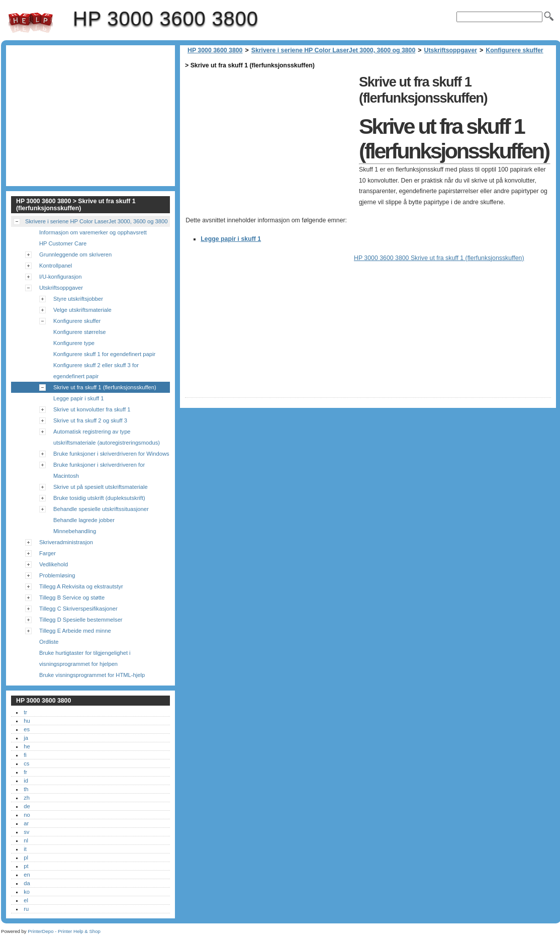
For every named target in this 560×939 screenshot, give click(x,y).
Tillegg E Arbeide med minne (75, 631)
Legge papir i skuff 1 (231, 239)
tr (25, 712)
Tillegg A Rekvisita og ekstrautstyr (81, 586)
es (27, 729)
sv (26, 832)
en (27, 875)
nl (26, 840)
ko (27, 892)
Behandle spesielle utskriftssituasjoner (101, 509)
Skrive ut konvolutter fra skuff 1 (92, 409)
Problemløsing (57, 575)
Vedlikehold (54, 564)
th (26, 789)
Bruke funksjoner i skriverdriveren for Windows (111, 454)
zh (27, 798)
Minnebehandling (75, 531)
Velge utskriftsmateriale (82, 310)
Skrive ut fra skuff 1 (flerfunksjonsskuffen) (105, 387)
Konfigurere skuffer (514, 50)
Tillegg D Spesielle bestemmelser (81, 620)
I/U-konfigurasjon (61, 277)
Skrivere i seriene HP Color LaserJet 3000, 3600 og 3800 (334, 50)
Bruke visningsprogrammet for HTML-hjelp (92, 675)
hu (27, 721)
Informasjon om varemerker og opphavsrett (93, 232)
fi (25, 755)
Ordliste (49, 642)
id (26, 781)
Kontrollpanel (56, 266)
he (27, 746)
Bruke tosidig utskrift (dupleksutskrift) (99, 498)
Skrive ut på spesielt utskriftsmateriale (101, 487)
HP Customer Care (63, 243)
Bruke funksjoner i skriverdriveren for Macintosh (99, 470)
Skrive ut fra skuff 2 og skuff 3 (90, 420)
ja (26, 738)
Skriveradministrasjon (66, 542)
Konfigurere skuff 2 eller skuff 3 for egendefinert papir (96, 371)
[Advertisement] (269, 142)
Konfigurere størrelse (79, 332)
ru (26, 909)
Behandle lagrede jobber (84, 520)
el (26, 900)
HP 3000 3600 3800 (31, 23)
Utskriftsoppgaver (451, 50)
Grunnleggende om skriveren (75, 254)
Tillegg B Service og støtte (72, 597)
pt (26, 866)
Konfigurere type (74, 343)
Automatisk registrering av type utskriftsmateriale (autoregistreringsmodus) (107, 437)
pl (26, 858)
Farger (48, 553)
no (27, 815)
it (25, 849)
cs (26, 763)
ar (26, 823)
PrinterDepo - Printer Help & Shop (64, 931)
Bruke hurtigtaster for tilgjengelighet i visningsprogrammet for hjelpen (85, 658)
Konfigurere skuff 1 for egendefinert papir (104, 354)
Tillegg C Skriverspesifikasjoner (78, 609)
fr (25, 772)
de (27, 806)
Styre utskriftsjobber (78, 299)
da (27, 883)
